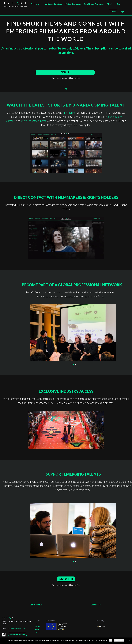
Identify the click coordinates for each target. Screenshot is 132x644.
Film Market (35, 4)
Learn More (96, 607)
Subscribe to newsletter (17, 636)
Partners (38, 628)
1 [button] (71, 366)
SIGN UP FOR (66, 581)
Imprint (37, 634)
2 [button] (73, 366)
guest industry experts (33, 122)
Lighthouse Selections (53, 4)
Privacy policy (119, 640)
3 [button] (75, 366)
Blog (118, 4)
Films (36, 626)
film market (69, 114)
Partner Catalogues (73, 4)
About (110, 4)
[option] (66, 154)
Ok (111, 640)
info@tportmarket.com (16, 630)
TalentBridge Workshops (94, 4)
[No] (129, 641)
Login (122, 12)
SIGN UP (113, 11)
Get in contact (36, 607)
